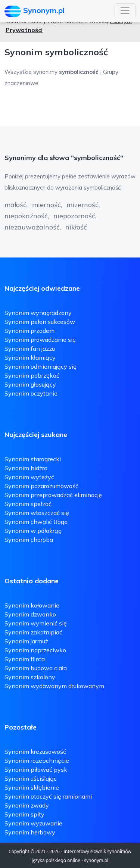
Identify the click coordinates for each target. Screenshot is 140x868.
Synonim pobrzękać (32, 375)
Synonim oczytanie (31, 393)
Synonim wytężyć (29, 477)
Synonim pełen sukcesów (40, 322)
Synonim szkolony (30, 677)
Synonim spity (24, 814)
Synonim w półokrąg (33, 531)
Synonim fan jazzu (30, 349)
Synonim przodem (29, 331)
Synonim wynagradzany (38, 313)
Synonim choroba (29, 540)
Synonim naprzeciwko (35, 650)
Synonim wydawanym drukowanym (54, 686)
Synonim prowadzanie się (40, 340)
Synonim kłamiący (30, 357)
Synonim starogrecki (33, 459)
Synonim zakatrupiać (33, 632)
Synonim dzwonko (30, 614)
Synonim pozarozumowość (41, 486)
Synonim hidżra (26, 468)
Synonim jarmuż (26, 641)
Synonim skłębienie (32, 787)
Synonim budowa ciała (36, 668)
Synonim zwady (27, 805)
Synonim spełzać (28, 504)
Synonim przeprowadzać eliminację (53, 495)
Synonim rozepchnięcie (37, 761)
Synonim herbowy (30, 832)
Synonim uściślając (31, 778)
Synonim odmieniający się (41, 366)
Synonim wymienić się (36, 623)
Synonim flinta (25, 659)
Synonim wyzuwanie (33, 823)
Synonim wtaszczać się (37, 513)
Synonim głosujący (30, 384)
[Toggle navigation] (125, 11)
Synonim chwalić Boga (36, 522)
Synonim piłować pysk (36, 769)
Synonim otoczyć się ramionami (48, 796)
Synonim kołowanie (32, 605)
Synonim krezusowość (35, 752)
